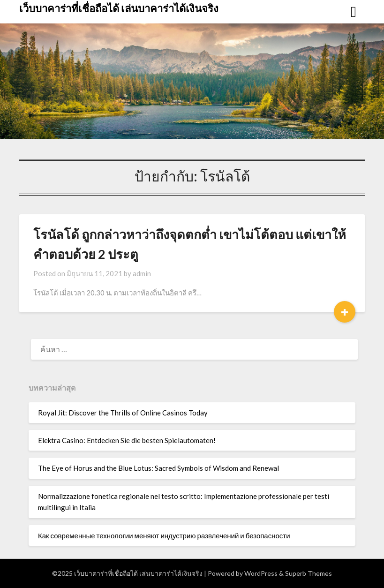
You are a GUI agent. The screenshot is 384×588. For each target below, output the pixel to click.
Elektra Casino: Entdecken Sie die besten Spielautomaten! (127, 440)
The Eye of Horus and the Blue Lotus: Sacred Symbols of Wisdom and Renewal (158, 468)
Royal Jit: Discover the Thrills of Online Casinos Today (123, 413)
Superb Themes (309, 573)
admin (142, 273)
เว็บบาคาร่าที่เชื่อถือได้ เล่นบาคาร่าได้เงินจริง (119, 8)
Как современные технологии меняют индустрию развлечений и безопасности (164, 535)
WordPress (261, 573)
